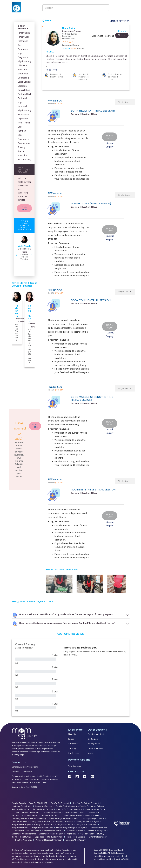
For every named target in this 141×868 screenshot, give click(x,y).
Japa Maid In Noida (75, 831)
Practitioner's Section (97, 734)
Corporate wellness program (51, 834)
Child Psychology (23, 137)
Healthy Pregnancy (23, 840)
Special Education (23, 153)
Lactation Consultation (24, 88)
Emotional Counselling (23, 76)
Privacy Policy (94, 744)
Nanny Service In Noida (63, 821)
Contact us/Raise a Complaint (25, 767)
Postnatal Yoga (22, 100)
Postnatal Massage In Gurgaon (49, 840)
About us (72, 734)
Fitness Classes (31, 815)
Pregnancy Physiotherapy (24, 59)
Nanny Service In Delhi (40, 821)
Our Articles (73, 744)
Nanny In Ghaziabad (64, 824)
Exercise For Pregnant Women (69, 809)
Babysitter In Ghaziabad (42, 828)
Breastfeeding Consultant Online (63, 818)
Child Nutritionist (19, 821)
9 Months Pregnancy (98, 837)
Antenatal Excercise (21, 809)
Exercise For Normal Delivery (92, 806)
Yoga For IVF (72, 834)
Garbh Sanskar (24, 82)
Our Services (73, 753)
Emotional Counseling (72, 815)
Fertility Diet (23, 37)
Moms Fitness (24, 123)
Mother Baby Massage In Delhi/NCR (71, 828)
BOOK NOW (110, 137)
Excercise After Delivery (75, 840)
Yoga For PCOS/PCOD (38, 803)
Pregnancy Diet (23, 43)
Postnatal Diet (24, 94)
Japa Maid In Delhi (99, 828)
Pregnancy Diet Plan (53, 812)
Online (122, 35)
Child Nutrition (22, 129)
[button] (125, 102)
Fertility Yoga (24, 33)
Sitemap (15, 772)
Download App (74, 766)
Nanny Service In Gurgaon (88, 821)
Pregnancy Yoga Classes (96, 809)
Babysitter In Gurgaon (21, 824)
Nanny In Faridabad (43, 824)
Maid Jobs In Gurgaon (76, 837)
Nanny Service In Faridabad (27, 831)
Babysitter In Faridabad (87, 824)
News (90, 753)
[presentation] (17, 255)
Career (71, 739)
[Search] (76, 8)
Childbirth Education (23, 68)
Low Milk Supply (92, 815)
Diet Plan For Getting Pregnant (86, 803)
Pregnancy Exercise (44, 806)
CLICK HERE (24, 208)
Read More (51, 70)
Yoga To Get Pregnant (60, 803)
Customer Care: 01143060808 (24, 787)
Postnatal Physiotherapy (24, 108)
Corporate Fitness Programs (24, 834)
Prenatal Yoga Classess (43, 809)
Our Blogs (72, 748)
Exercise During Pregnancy (67, 806)
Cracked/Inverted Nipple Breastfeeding (29, 818)
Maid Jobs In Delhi (55, 837)
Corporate (27, 772)
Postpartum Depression (23, 117)
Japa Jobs (39, 837)
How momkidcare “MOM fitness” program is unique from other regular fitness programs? (71, 615)
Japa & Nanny (24, 159)
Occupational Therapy (24, 145)
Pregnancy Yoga (23, 51)
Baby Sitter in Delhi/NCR (53, 831)
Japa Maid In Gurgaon (96, 831)
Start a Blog (93, 739)
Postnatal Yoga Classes (75, 812)
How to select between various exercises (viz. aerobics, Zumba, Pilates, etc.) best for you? (71, 624)
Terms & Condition (96, 748)
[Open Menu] (127, 9)
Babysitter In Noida (20, 828)
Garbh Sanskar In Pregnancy (28, 812)
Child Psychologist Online (93, 818)
